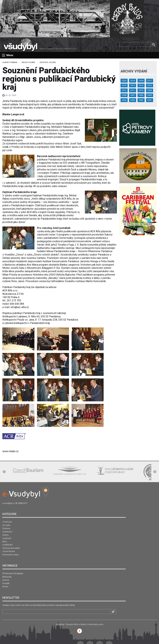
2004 (124, 100)
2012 (124, 90)
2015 (133, 85)
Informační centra (10, 555)
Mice (5, 542)
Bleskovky (7, 577)
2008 (124, 95)
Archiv (5, 587)
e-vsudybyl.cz (9, 503)
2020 (124, 81)
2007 (133, 95)
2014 (141, 85)
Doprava (6, 528)
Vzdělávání (7, 545)
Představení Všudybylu (13, 573)
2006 (141, 95)
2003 (133, 100)
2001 (150, 100)
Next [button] (155, 472)
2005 (150, 95)
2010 (141, 90)
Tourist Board (9, 551)
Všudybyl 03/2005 (48, 62)
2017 (150, 81)
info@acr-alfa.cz (20, 307)
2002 (141, 100)
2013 (150, 85)
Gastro (6, 535)
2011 (133, 90)
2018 (141, 81)
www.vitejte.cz (10, 451)
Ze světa (6, 525)
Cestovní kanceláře (11, 548)
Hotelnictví (7, 532)
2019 (133, 81)
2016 (124, 85)
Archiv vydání (28, 62)
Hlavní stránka (10, 62)
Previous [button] (4, 472)
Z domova (7, 522)
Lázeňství (7, 538)
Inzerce (6, 580)
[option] (28, 470)
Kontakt (6, 583)
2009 (150, 90)
